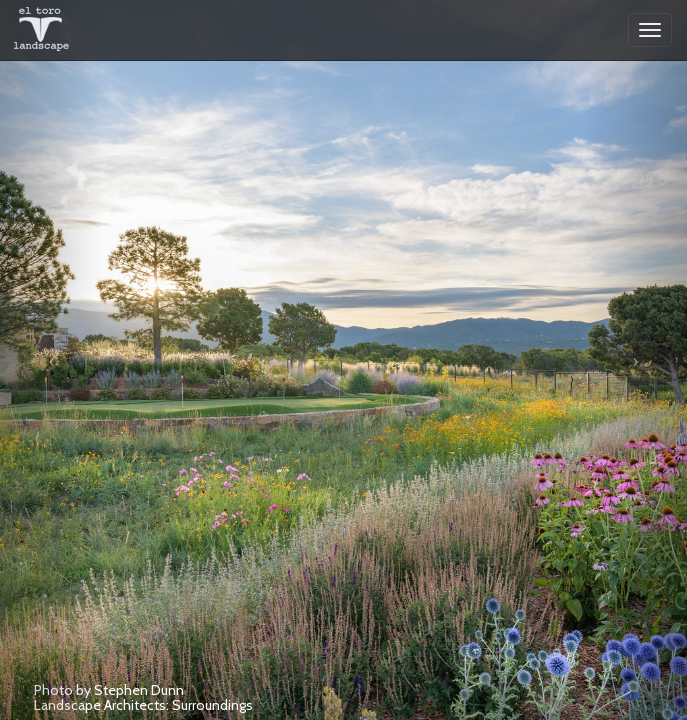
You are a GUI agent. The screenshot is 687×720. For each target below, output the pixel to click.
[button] (51, 360)
